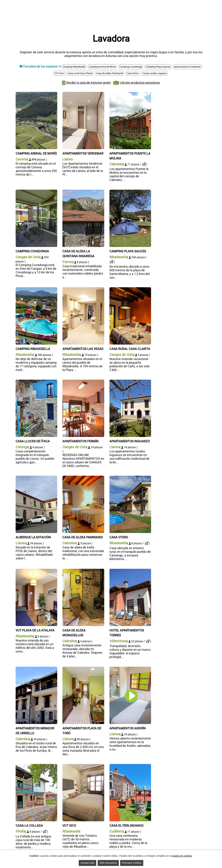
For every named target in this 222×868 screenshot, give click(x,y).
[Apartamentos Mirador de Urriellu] (36, 669)
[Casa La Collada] (36, 766)
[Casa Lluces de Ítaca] (36, 381)
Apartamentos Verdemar (187, 67)
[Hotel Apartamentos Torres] (130, 571)
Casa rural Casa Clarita (80, 73)
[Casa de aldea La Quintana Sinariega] (83, 191)
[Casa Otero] (130, 478)
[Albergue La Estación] (36, 478)
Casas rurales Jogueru (155, 73)
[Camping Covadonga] (36, 191)
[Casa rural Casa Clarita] (130, 289)
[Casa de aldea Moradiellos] (83, 571)
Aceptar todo (87, 863)
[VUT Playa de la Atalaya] (36, 571)
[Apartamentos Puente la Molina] (130, 94)
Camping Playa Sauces (158, 67)
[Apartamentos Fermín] (83, 381)
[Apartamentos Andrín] (130, 669)
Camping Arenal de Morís (102, 67)
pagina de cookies (182, 856)
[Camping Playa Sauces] (130, 191)
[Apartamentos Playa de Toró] (83, 669)
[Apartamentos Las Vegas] (83, 289)
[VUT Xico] (83, 766)
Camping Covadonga (131, 67)
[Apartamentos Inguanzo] (130, 381)
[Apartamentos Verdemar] (83, 94)
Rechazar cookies (132, 863)
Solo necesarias (108, 863)
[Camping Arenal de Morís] (36, 94)
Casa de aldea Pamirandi (110, 73)
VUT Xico (59, 73)
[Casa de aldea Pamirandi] (83, 478)
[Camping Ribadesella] (36, 289)
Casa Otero (133, 73)
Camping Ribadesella (74, 67)
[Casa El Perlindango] (130, 766)
